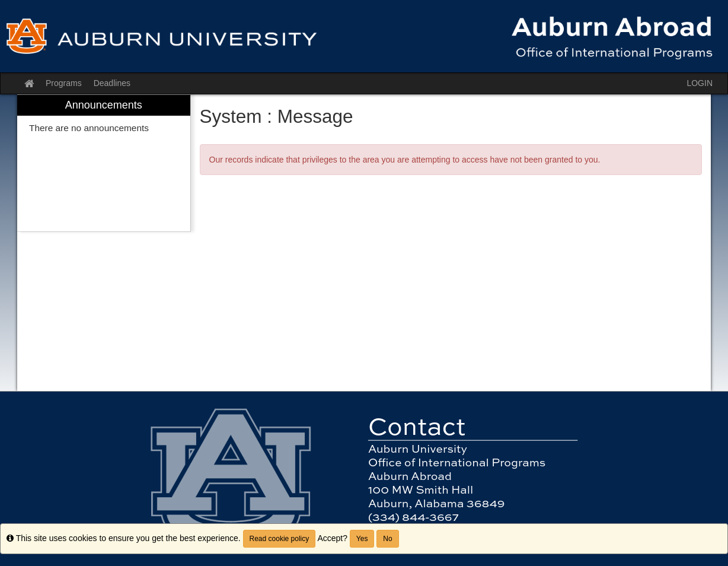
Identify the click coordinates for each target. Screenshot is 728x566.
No (387, 539)
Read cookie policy (280, 539)
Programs (64, 83)
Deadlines (112, 83)
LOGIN (700, 83)
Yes (362, 539)
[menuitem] (104, 163)
